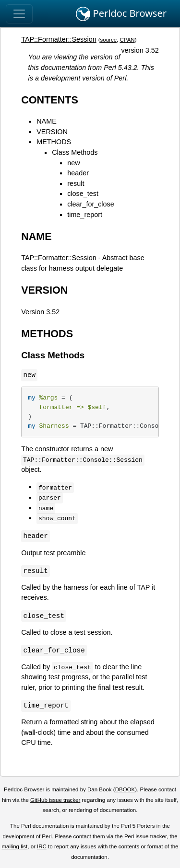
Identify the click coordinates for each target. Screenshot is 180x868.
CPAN (127, 40)
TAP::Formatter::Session (59, 39)
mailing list (14, 846)
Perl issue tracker (145, 836)
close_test (83, 194)
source (109, 40)
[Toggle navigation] (19, 14)
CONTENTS (50, 100)
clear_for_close (91, 204)
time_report (85, 215)
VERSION (52, 132)
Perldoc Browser (121, 14)
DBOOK (125, 789)
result (76, 183)
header (78, 173)
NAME (47, 121)
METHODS (54, 142)
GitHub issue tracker (55, 800)
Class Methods (75, 152)
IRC (42, 846)
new (73, 163)
